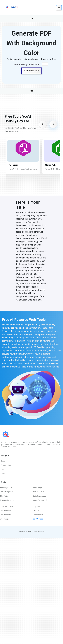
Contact (4, 474)
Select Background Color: (27, 64)
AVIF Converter (38, 492)
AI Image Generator (7, 500)
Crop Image (4, 519)
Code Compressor (40, 496)
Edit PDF (36, 511)
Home (3, 461)
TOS (2, 469)
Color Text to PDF (6, 507)
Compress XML (6, 515)
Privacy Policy (6, 465)
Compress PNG (6, 511)
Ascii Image (37, 488)
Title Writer (4, 496)
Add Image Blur (6, 488)
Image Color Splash (40, 500)
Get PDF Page (38, 519)
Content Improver (6, 492)
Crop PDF (36, 507)
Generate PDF (32, 71)
